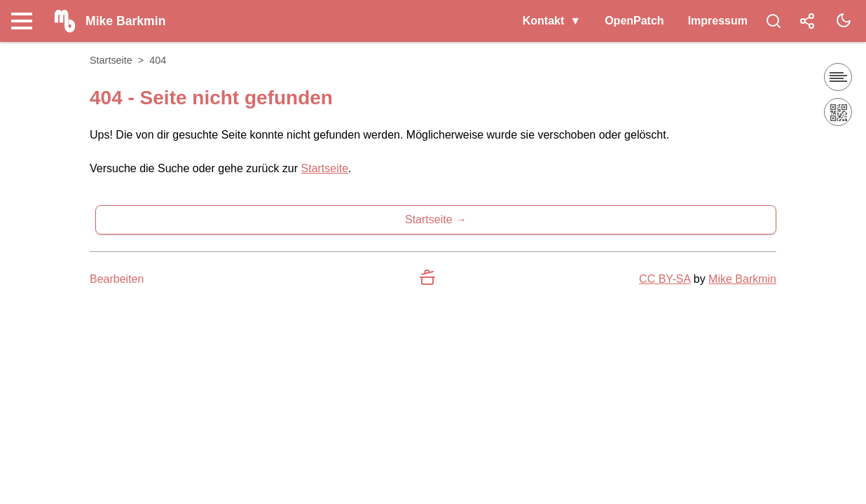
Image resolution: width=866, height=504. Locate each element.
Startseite (111, 60)
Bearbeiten (117, 279)
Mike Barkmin (742, 279)
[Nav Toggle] (25, 21)
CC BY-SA (665, 279)
